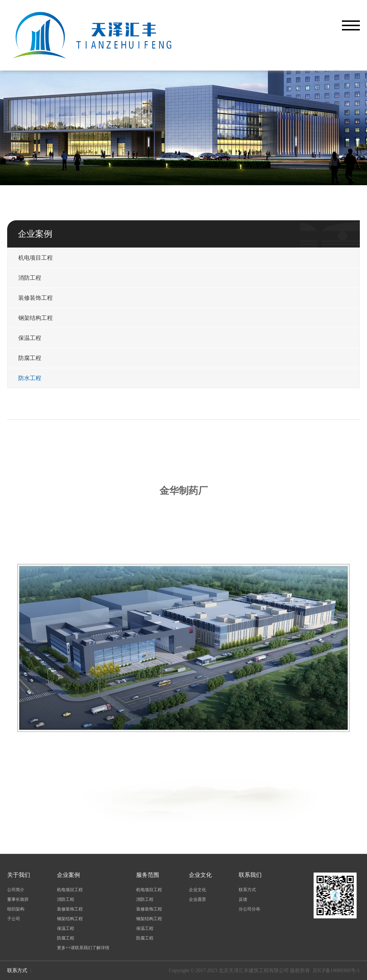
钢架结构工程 (35, 318)
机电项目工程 (35, 258)
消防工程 (30, 278)
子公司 (14, 919)
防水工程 (30, 378)
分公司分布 (249, 909)
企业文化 (197, 890)
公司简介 (16, 890)
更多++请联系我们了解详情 (83, 948)
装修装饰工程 (35, 298)
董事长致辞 (18, 899)
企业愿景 (197, 899)
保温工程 (30, 338)
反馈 (243, 899)
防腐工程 (30, 358)
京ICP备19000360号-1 (336, 971)
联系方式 (247, 890)
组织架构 (16, 909)
